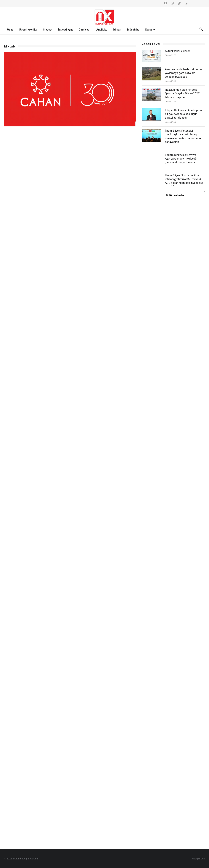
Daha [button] (150, 30)
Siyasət (48, 30)
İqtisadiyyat (65, 30)
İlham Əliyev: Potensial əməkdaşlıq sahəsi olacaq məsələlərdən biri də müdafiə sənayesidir (183, 136)
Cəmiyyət (85, 30)
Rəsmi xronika (28, 30)
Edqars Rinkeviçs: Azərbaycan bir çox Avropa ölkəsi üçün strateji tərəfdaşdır (183, 114)
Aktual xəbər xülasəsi (178, 51)
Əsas (10, 30)
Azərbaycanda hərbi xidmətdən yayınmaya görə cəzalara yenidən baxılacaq (184, 73)
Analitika (102, 30)
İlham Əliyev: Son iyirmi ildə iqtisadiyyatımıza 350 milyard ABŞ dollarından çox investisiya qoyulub (184, 181)
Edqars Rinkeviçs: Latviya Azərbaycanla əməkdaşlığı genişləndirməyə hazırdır (181, 159)
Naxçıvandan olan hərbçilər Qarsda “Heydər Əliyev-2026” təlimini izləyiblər (183, 93)
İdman (117, 30)
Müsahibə (133, 30)
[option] (70, 40)
